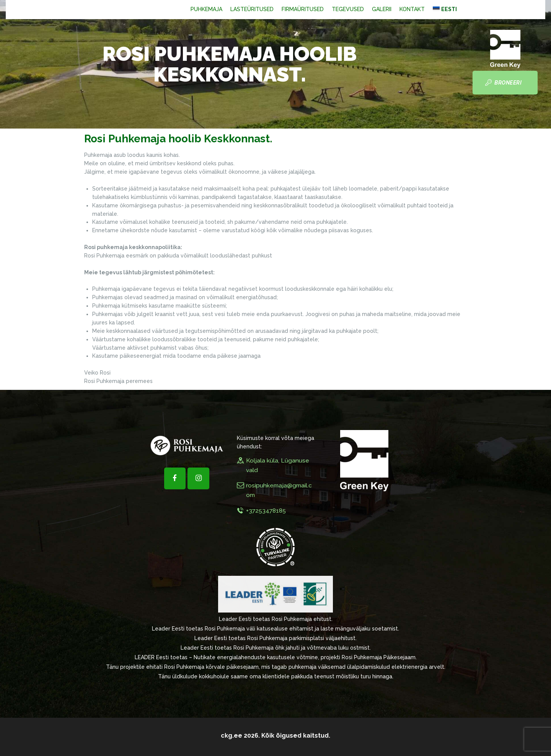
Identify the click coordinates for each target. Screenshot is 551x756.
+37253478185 (266, 511)
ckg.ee (231, 736)
